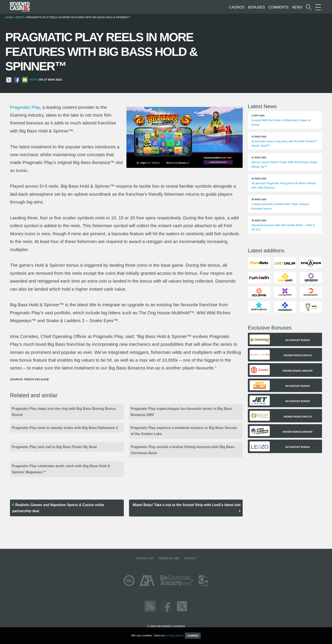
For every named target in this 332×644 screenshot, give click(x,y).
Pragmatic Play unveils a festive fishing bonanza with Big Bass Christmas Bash (183, 450)
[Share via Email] (25, 80)
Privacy (190, 558)
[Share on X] (9, 80)
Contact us (144, 558)
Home (9, 17)
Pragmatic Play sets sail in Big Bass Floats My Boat (54, 447)
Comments (278, 7)
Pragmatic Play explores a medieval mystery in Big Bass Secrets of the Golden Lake (184, 431)
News (297, 7)
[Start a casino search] (309, 7)
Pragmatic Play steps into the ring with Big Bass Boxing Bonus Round (64, 412)
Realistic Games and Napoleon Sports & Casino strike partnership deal (58, 508)
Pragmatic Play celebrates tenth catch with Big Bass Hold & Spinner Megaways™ (61, 469)
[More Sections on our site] (318, 7)
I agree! (193, 636)
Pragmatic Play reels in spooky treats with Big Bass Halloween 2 (65, 428)
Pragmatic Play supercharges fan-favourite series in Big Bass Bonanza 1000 (182, 412)
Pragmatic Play (25, 107)
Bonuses (256, 7)
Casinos (237, 7)
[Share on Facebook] (17, 80)
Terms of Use (169, 558)
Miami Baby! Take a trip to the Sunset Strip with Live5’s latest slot (186, 505)
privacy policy (174, 635)
